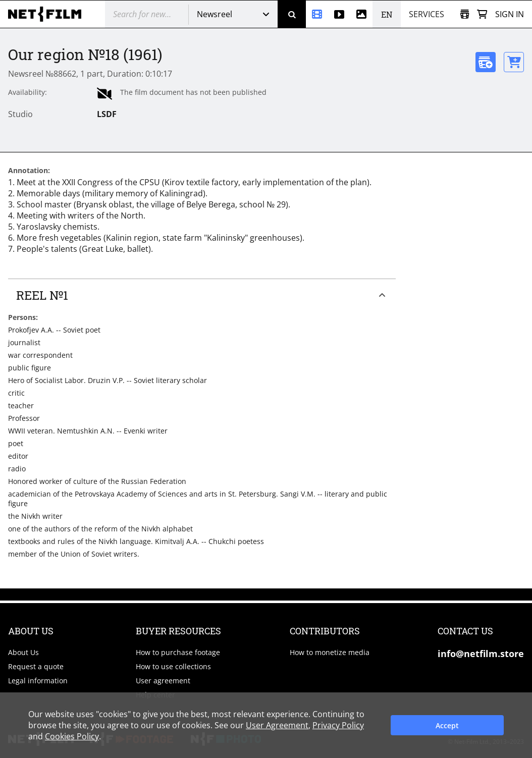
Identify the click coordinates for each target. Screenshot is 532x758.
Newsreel (215, 14)
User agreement (163, 681)
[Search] (292, 14)
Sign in (510, 14)
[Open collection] (465, 14)
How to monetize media (330, 652)
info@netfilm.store (481, 654)
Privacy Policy (338, 725)
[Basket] (482, 14)
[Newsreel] (317, 14)
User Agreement (277, 725)
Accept (447, 725)
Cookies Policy (72, 736)
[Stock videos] (339, 14)
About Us (23, 652)
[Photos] (361, 14)
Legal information (38, 681)
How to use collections (173, 666)
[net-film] (48, 14)
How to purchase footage (178, 652)
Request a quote (36, 666)
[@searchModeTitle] (143, 14)
